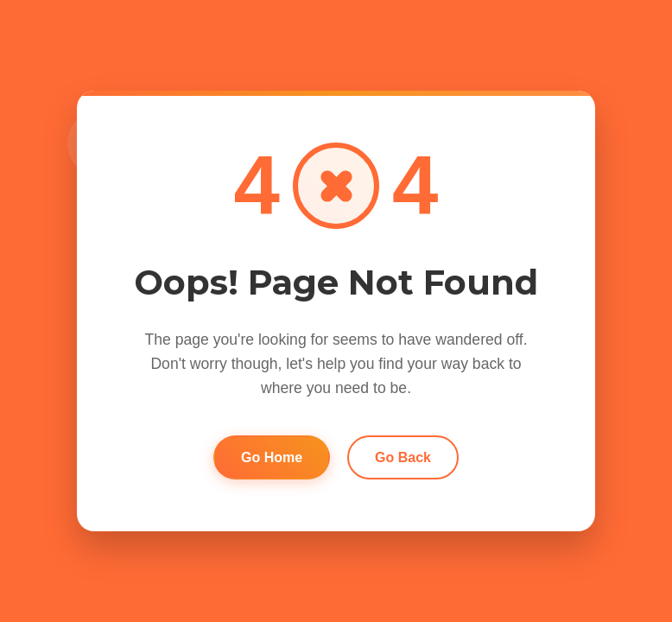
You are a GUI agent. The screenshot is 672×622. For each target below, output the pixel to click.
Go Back (403, 457)
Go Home (272, 457)
